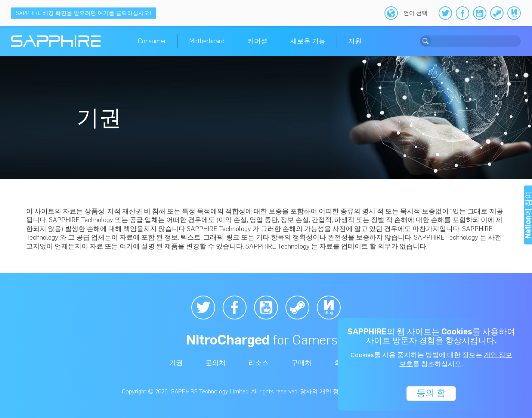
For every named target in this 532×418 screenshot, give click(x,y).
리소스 (259, 363)
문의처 (216, 363)
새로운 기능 (308, 41)
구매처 (301, 363)
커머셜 (257, 41)
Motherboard (207, 41)
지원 (355, 41)
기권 (176, 363)
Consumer (152, 41)
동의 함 (431, 393)
